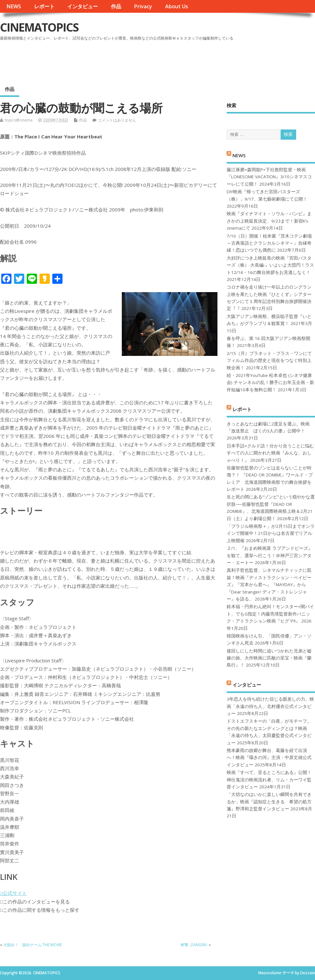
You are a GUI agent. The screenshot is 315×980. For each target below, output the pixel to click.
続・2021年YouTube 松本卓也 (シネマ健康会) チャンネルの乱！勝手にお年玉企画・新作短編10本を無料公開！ (270, 383)
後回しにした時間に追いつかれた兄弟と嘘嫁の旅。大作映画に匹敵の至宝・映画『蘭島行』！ (269, 658)
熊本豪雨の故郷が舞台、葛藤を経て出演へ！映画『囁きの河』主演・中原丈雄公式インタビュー (269, 758)
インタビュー (83, 6)
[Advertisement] (194, 60)
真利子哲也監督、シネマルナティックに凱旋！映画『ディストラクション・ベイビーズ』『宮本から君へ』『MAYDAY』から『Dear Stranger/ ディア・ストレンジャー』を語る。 (269, 585)
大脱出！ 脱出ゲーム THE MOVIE (33, 945)
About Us (177, 6)
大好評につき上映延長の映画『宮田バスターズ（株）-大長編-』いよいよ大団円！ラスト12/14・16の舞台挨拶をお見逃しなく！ (270, 265)
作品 (116, 6)
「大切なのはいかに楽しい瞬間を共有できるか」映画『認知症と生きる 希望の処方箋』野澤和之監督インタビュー (269, 802)
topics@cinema (19, 120)
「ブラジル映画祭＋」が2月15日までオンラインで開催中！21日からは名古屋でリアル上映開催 (271, 533)
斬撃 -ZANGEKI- (194, 945)
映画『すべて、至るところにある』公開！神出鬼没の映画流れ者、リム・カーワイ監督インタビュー (269, 780)
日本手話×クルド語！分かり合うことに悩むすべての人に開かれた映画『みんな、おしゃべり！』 (270, 453)
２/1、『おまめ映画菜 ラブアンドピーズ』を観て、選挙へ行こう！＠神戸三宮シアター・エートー (270, 555)
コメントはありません (117, 120)
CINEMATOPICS (39, 27)
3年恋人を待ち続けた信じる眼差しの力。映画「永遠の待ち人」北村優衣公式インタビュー (270, 706)
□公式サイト (13, 893)
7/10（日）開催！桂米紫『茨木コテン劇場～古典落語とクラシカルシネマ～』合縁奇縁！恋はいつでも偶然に (269, 243)
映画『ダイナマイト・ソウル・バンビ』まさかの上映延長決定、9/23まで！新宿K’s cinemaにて (269, 221)
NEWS (14, 6)
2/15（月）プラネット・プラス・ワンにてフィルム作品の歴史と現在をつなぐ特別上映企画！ (269, 361)
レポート (44, 6)
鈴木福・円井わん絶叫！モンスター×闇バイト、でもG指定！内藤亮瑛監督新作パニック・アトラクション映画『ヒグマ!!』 (270, 614)
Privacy (143, 6)
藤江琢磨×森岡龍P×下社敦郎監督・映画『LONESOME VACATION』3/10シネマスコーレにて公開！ (269, 177)
